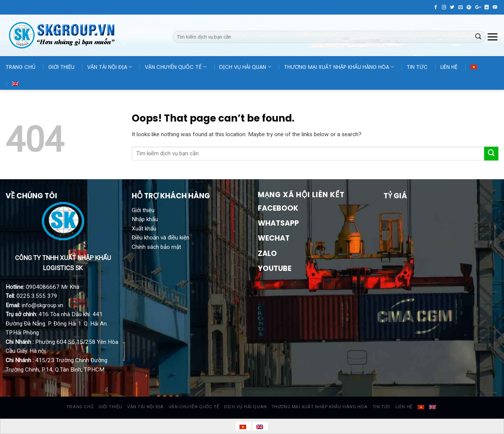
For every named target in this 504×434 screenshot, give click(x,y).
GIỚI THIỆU (61, 67)
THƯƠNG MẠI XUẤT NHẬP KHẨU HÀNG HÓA (339, 67)
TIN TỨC (417, 67)
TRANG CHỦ (21, 67)
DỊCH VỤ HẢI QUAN (245, 67)
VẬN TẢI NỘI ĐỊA (110, 67)
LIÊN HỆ (449, 67)
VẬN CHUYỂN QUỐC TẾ (176, 67)
